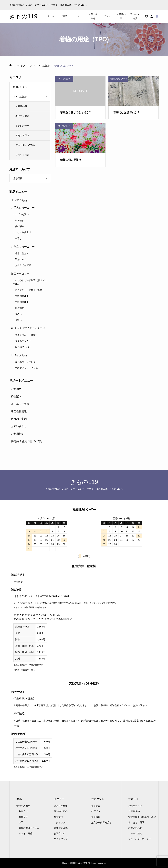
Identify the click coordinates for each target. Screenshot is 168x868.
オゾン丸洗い (22, 214)
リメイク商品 (19, 355)
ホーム (51, 16)
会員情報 (96, 817)
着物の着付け (22, 135)
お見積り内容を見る (101, 822)
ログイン (96, 811)
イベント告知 (22, 155)
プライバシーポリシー (140, 839)
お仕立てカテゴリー (23, 247)
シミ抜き (20, 220)
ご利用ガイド (19, 389)
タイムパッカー (23, 341)
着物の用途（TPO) (25, 145)
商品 (65, 16)
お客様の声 (121, 16)
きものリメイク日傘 (25, 362)
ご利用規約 (18, 434)
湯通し (18, 320)
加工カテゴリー (20, 274)
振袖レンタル (20, 87)
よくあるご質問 (20, 404)
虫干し (18, 238)
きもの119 (23, 16)
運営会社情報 (19, 411)
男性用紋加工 (22, 302)
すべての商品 (19, 200)
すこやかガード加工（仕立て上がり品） (30, 282)
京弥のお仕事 (22, 126)
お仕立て (23, 817)
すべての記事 (20, 97)
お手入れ (23, 811)
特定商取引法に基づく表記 (27, 441)
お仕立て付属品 (23, 265)
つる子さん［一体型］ (26, 335)
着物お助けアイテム (29, 828)
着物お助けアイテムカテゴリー (29, 328)
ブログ (107, 16)
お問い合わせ (93, 16)
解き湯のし (21, 308)
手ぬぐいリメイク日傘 (26, 368)
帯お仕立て (21, 259)
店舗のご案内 (19, 419)
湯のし (18, 314)
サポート (79, 16)
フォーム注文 (135, 833)
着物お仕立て (22, 253)
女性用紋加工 (22, 296)
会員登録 (96, 806)
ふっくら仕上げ (23, 232)
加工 (21, 822)
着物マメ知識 (135, 16)
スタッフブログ (62, 822)
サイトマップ (61, 839)
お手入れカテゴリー (23, 208)
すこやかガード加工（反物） (30, 290)
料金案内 (16, 396)
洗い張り (20, 226)
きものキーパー (23, 347)
